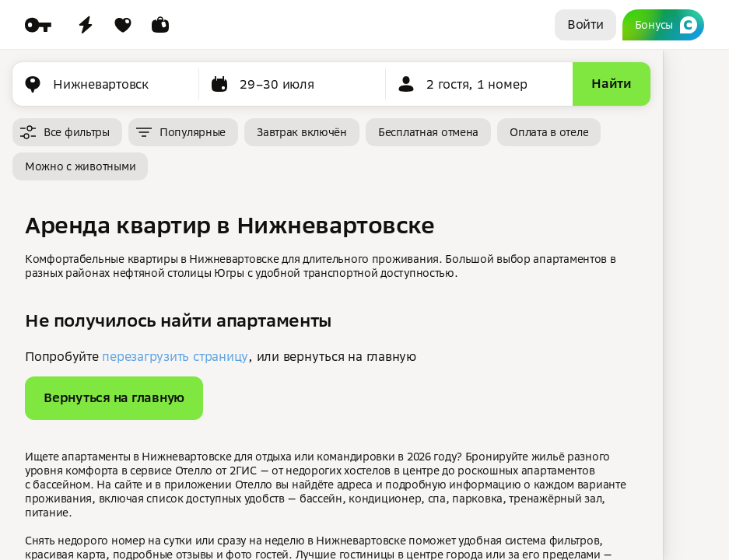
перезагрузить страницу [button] (175, 356)
